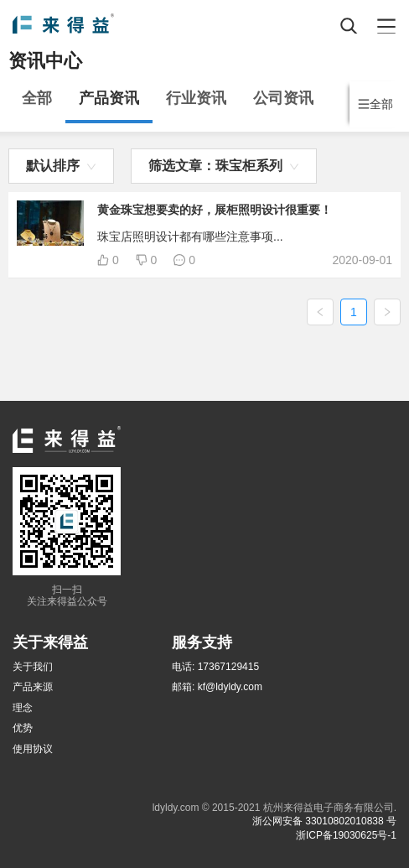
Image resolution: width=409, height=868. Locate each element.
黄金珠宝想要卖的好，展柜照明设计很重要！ (215, 210)
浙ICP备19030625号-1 (346, 835)
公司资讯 (283, 98)
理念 (23, 708)
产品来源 (33, 687)
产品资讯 (109, 98)
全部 (37, 98)
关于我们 (33, 667)
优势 (23, 728)
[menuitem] (37, 102)
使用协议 (33, 749)
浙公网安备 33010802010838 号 (324, 821)
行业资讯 (196, 98)
